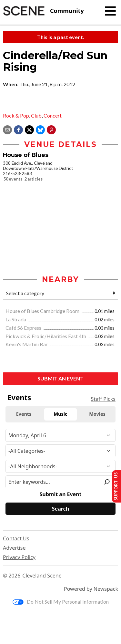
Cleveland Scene (42, 576)
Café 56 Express (24, 328)
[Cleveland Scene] (43, 11)
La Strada (16, 319)
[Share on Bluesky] (40, 129)
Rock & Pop (16, 115)
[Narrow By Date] (60, 435)
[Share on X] (29, 129)
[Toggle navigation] (110, 11)
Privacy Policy (19, 557)
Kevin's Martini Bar (27, 344)
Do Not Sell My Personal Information (61, 602)
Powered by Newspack (91, 589)
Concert (53, 115)
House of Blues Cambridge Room (43, 311)
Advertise (14, 548)
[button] (51, 129)
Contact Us (16, 538)
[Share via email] (7, 129)
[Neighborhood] (60, 466)
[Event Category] (60, 451)
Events (19, 398)
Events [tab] (24, 414)
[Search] (60, 509)
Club (36, 115)
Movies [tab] (97, 414)
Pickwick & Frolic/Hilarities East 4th (46, 336)
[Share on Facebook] (18, 129)
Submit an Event (60, 378)
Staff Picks (103, 399)
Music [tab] (61, 414)
